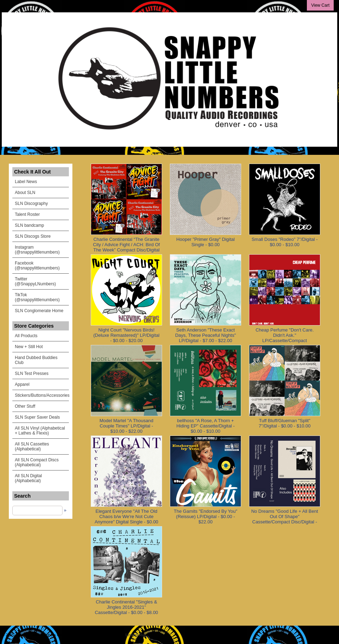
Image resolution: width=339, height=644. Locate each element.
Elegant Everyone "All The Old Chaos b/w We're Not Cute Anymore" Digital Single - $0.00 (126, 517)
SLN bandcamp (29, 225)
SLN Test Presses (32, 373)
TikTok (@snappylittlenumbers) (37, 297)
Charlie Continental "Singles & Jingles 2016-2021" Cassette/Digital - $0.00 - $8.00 (126, 607)
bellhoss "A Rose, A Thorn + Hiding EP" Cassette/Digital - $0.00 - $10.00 (205, 426)
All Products (26, 336)
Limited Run (136, 635)
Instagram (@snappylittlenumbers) (37, 250)
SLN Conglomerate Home (39, 311)
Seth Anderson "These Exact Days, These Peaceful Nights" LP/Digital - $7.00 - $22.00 (206, 335)
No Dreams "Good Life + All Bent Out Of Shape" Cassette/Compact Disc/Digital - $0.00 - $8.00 (284, 519)
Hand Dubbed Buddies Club (36, 360)
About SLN (25, 193)
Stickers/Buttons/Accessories (42, 395)
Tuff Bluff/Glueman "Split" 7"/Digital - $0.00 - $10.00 (285, 423)
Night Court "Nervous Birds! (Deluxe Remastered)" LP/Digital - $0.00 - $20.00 (126, 335)
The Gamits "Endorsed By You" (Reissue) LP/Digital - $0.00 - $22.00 (206, 517)
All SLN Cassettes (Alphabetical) (32, 446)
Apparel (22, 384)
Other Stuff (25, 406)
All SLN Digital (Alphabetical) (28, 478)
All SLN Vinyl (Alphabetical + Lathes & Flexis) (40, 431)
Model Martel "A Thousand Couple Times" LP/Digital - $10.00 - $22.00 (127, 426)
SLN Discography (31, 203)
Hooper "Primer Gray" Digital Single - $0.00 (205, 242)
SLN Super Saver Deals (37, 417)
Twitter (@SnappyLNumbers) (35, 281)
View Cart (320, 5)
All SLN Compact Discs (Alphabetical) (37, 462)
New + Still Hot (29, 347)
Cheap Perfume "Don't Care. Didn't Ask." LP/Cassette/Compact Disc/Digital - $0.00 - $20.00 (285, 338)
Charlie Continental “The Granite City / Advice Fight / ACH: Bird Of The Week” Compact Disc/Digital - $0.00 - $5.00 (126, 247)
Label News (26, 182)
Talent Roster (27, 214)
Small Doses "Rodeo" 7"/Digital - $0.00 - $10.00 (284, 242)
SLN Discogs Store (33, 236)
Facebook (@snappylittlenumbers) (37, 266)
